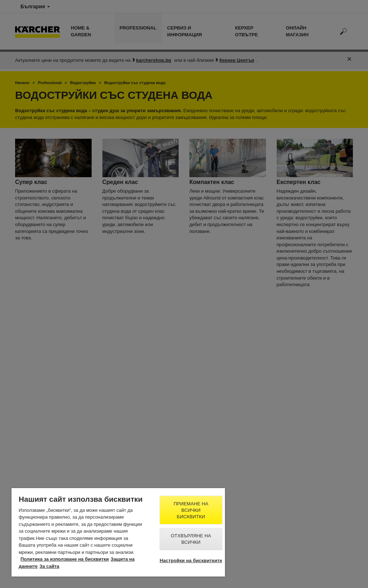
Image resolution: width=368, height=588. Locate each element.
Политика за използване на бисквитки (65, 559)
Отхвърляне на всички (191, 539)
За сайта (49, 566)
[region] (118, 532)
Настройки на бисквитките (191, 561)
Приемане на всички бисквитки (191, 510)
